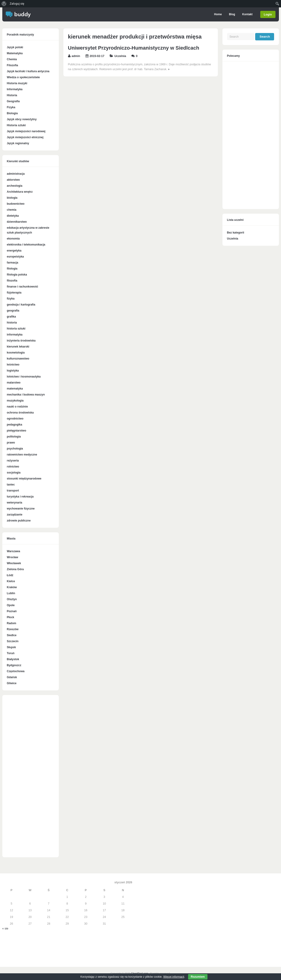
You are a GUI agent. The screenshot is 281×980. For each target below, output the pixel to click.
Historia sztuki (16, 125)
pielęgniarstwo (17, 431)
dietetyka (13, 216)
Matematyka (15, 53)
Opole (11, 605)
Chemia (12, 59)
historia (12, 323)
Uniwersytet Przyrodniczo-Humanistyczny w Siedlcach (134, 48)
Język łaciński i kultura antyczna (28, 71)
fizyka (11, 299)
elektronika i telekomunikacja (26, 245)
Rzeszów (13, 629)
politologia (14, 437)
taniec (11, 485)
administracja (16, 174)
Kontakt (247, 14)
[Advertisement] (31, 779)
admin (76, 56)
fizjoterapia (14, 293)
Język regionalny (18, 143)
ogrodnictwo (15, 419)
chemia (12, 210)
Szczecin (13, 641)
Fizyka (11, 107)
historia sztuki (16, 329)
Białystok (13, 659)
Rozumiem (198, 977)
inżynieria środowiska (21, 341)
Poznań (12, 611)
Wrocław (13, 557)
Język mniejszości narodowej (26, 131)
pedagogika (15, 425)
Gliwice (12, 683)
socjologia (14, 473)
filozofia (12, 281)
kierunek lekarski (18, 347)
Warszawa (14, 551)
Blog (232, 14)
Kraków (12, 587)
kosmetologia (16, 353)
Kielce (11, 581)
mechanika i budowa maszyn (26, 395)
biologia (12, 198)
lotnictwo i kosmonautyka (24, 377)
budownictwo (16, 204)
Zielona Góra (15, 569)
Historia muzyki (17, 83)
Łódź (10, 575)
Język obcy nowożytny (22, 119)
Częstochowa (16, 671)
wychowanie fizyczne (21, 509)
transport (13, 491)
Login (268, 14)
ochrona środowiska (20, 413)
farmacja (13, 263)
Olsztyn (12, 599)
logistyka (13, 371)
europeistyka (15, 257)
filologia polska (17, 275)
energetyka (14, 251)
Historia (12, 95)
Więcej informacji (174, 977)
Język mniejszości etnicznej (25, 137)
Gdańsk (12, 677)
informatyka (15, 335)
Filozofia (13, 65)
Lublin (11, 593)
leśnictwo (13, 365)
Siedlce (12, 635)
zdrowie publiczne (19, 521)
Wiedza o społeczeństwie (23, 77)
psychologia (15, 449)
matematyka (15, 389)
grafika (11, 317)
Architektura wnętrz (20, 192)
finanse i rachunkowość (23, 287)
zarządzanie (15, 515)
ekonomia (13, 239)
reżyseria (13, 461)
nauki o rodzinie (17, 407)
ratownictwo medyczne (22, 455)
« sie (5, 929)
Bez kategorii (236, 233)
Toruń (11, 653)
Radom (12, 623)
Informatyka (15, 89)
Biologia (12, 113)
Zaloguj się (17, 4)
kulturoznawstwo (18, 359)
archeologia (15, 186)
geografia (13, 311)
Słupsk (11, 647)
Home (217, 14)
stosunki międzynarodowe (24, 479)
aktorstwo (13, 180)
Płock (11, 617)
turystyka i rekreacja (20, 497)
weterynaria (15, 503)
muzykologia (15, 401)
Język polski (15, 47)
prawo (11, 443)
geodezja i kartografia (21, 305)
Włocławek (14, 563)
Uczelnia (120, 56)
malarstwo (14, 383)
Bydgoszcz (14, 665)
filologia (12, 269)
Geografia (13, 101)
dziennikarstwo (17, 222)
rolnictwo (13, 467)
